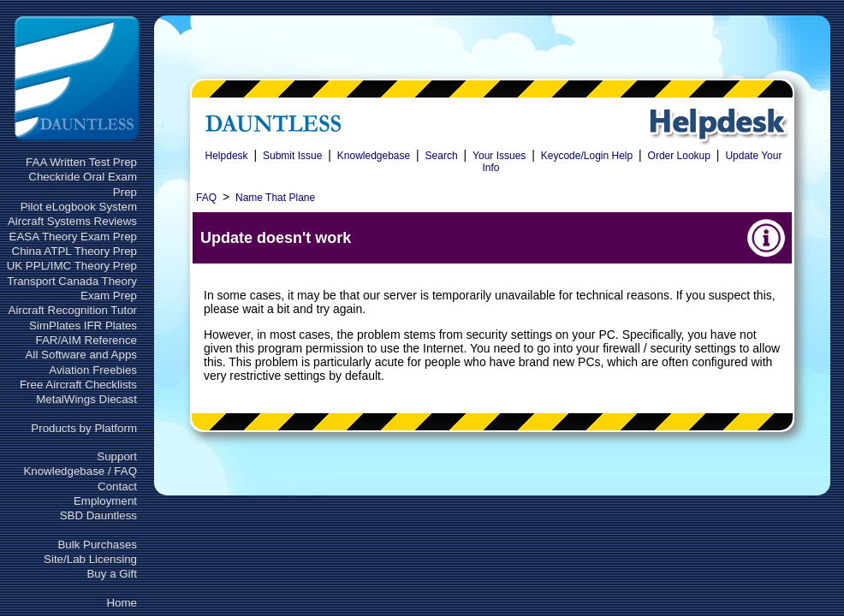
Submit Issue (292, 156)
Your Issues (499, 156)
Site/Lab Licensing (90, 559)
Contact (117, 486)
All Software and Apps (81, 355)
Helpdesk (227, 156)
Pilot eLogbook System (79, 207)
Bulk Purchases (97, 545)
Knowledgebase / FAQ (80, 471)
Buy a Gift (112, 574)
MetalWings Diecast (86, 399)
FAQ (206, 198)
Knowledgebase (374, 156)
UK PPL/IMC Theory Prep (72, 266)
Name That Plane (275, 198)
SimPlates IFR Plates (83, 326)
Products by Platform (84, 428)
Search (442, 156)
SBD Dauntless (98, 515)
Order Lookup (679, 156)
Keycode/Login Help (587, 156)
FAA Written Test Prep (81, 162)
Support (117, 456)
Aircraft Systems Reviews (72, 221)
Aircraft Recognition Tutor (73, 310)
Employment (105, 501)
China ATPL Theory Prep (74, 251)
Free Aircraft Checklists (78, 385)
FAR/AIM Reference (86, 340)
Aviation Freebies (93, 370)
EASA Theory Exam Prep (73, 237)
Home (122, 603)
